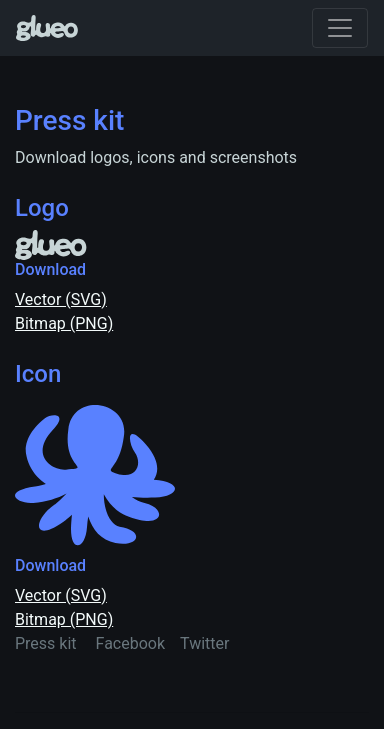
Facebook (130, 643)
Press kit (46, 643)
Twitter (204, 643)
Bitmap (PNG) (64, 323)
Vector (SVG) (61, 299)
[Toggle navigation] (340, 28)
